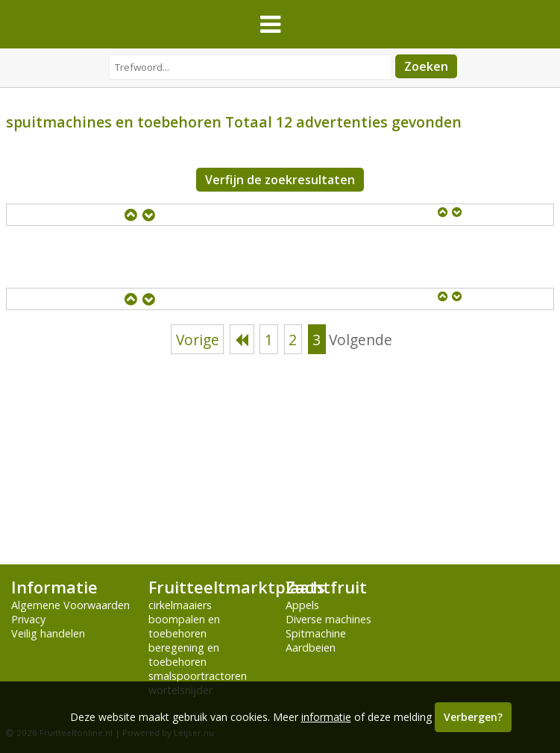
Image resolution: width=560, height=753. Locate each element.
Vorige (198, 340)
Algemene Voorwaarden (70, 605)
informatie (326, 717)
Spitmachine (316, 633)
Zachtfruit (326, 587)
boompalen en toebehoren (184, 626)
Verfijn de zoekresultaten (280, 180)
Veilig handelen (48, 633)
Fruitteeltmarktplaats (236, 587)
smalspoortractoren (198, 676)
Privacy (28, 619)
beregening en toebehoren (184, 655)
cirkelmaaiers (180, 605)
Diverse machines (328, 619)
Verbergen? (473, 717)
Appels (302, 605)
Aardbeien (311, 648)
